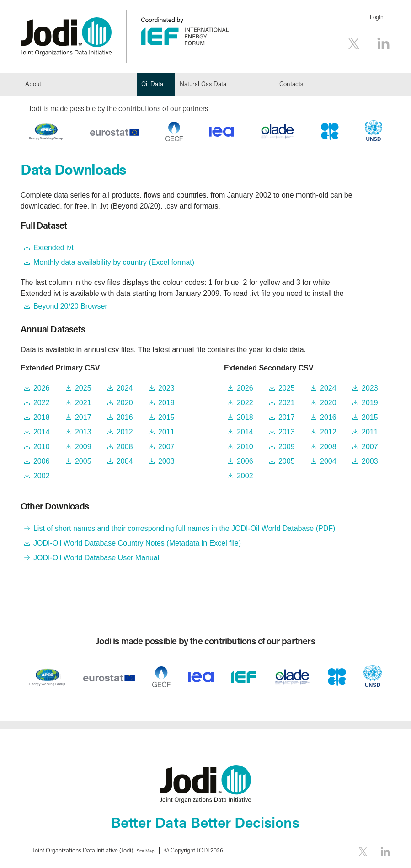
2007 (166, 447)
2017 (83, 417)
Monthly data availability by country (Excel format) (114, 262)
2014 (42, 432)
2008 (125, 447)
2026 (42, 388)
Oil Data (152, 84)
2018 (42, 417)
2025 (83, 388)
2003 (166, 461)
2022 (42, 403)
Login (377, 17)
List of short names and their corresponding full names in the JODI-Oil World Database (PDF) (184, 528)
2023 (166, 388)
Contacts (291, 84)
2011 (166, 432)
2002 (42, 476)
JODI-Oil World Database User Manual (96, 558)
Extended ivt (53, 248)
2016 (125, 417)
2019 (166, 403)
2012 (125, 432)
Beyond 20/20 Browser (70, 306)
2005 (83, 461)
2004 (125, 461)
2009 (83, 447)
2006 (42, 461)
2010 (42, 447)
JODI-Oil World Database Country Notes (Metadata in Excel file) (137, 543)
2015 (166, 417)
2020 (125, 403)
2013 (83, 432)
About (33, 84)
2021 (83, 403)
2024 (125, 388)
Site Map (149, 850)
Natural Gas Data (203, 84)
